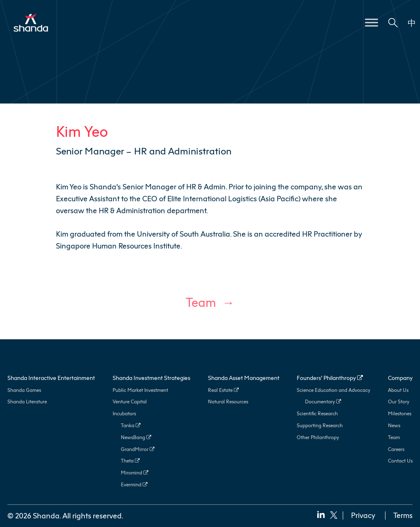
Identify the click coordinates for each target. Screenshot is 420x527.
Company (400, 378)
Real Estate (223, 390)
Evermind (134, 484)
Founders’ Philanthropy (330, 378)
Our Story (399, 402)
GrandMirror (138, 449)
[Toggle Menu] (372, 22)
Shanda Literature (27, 402)
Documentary (323, 402)
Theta (130, 461)
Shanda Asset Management (244, 378)
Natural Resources (228, 402)
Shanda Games (24, 390)
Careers (396, 449)
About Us (398, 390)
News (394, 425)
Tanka (131, 425)
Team (201, 302)
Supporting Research (320, 425)
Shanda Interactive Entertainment (51, 378)
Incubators (124, 413)
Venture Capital (130, 402)
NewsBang (136, 437)
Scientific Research (317, 413)
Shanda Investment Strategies (151, 378)
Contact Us (400, 461)
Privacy (363, 515)
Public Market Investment (140, 390)
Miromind (135, 473)
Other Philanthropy (318, 437)
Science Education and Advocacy (333, 390)
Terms (403, 515)
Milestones (400, 413)
